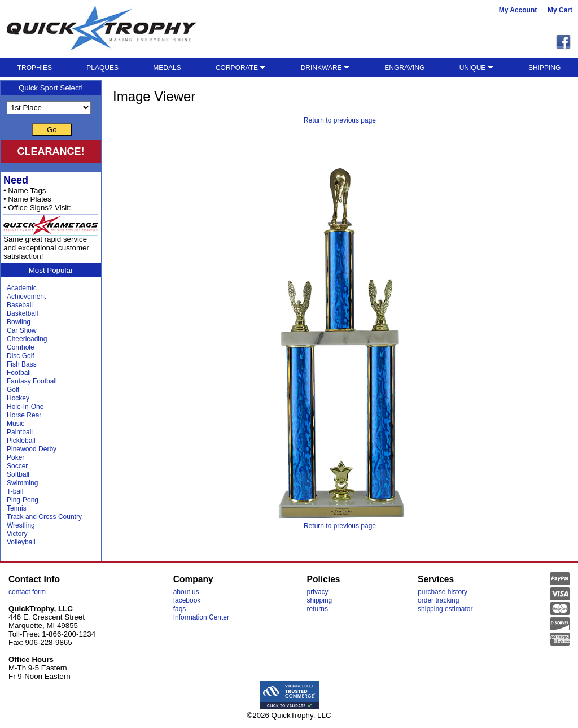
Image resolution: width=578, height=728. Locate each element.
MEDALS (167, 68)
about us (186, 592)
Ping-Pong (23, 500)
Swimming (22, 483)
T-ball (15, 491)
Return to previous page (340, 120)
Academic (22, 288)
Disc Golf (21, 356)
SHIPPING (544, 68)
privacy (318, 592)
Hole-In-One (25, 407)
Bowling (19, 322)
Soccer (17, 466)
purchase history (443, 592)
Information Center (201, 617)
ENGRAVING (404, 68)
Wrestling (21, 525)
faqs (180, 609)
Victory (17, 534)
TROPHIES (35, 68)
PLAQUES (102, 68)
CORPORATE (241, 68)
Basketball (22, 313)
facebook (187, 600)
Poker (16, 457)
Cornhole (21, 347)
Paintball (20, 432)
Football (19, 373)
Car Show (22, 330)
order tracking (438, 600)
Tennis (17, 508)
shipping (320, 600)
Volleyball (21, 542)
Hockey (18, 398)
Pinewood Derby (32, 449)
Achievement (26, 297)
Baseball (20, 305)
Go (52, 130)
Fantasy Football (32, 381)
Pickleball (21, 441)
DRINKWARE (325, 68)
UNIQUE (477, 68)
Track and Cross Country (44, 517)
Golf (13, 390)
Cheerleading (27, 339)
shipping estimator (445, 609)
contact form (27, 592)
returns (318, 609)
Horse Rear (24, 415)
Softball (18, 474)
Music (16, 424)
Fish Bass (22, 364)
